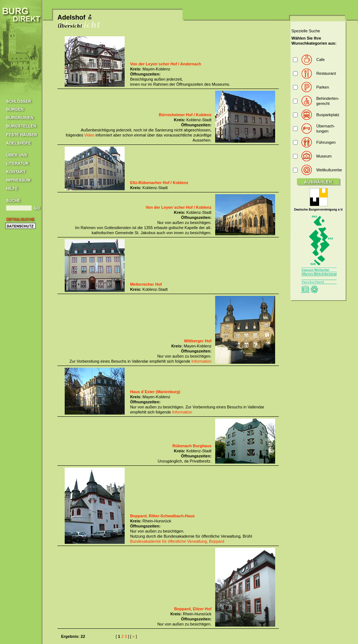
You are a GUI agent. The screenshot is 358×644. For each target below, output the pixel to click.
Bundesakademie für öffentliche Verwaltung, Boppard (177, 541)
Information (202, 361)
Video (89, 135)
